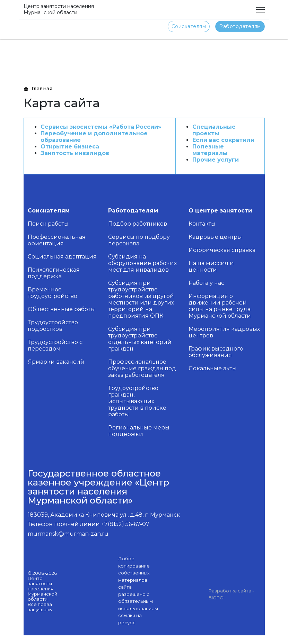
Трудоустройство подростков (53, 326)
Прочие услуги (216, 160)
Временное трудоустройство (53, 293)
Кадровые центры (215, 237)
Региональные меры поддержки (139, 431)
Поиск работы (48, 224)
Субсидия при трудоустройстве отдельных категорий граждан (140, 339)
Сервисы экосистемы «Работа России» (101, 127)
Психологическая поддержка (54, 273)
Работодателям (240, 26)
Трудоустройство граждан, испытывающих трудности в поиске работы (137, 401)
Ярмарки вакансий (56, 362)
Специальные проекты (214, 130)
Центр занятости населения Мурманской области (59, 9)
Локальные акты (213, 368)
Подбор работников (138, 224)
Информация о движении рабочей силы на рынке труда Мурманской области (220, 306)
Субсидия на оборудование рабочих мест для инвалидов (142, 263)
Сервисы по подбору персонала (139, 240)
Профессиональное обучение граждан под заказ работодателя (142, 368)
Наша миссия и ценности (211, 266)
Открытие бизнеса (70, 147)
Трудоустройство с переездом (55, 345)
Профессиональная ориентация (57, 240)
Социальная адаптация (62, 257)
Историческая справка (222, 250)
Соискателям (189, 26)
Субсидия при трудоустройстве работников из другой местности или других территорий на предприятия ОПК (141, 299)
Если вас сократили (223, 140)
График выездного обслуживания (216, 352)
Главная (38, 89)
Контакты (202, 224)
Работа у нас (206, 283)
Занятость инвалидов (75, 153)
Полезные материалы (210, 150)
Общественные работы (61, 309)
